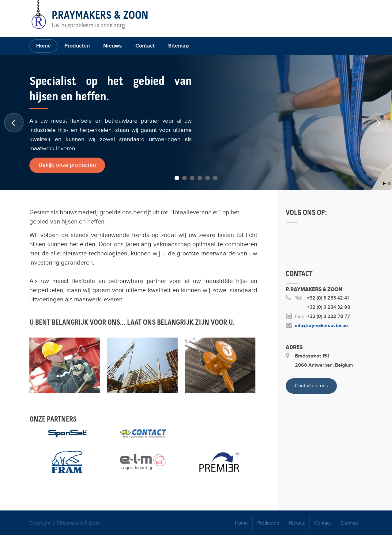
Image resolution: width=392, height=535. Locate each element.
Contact (145, 46)
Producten (77, 46)
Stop (389, 183)
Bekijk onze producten (67, 165)
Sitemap (178, 46)
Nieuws (113, 46)
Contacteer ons (311, 386)
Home (43, 46)
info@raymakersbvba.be (321, 326)
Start (384, 183)
